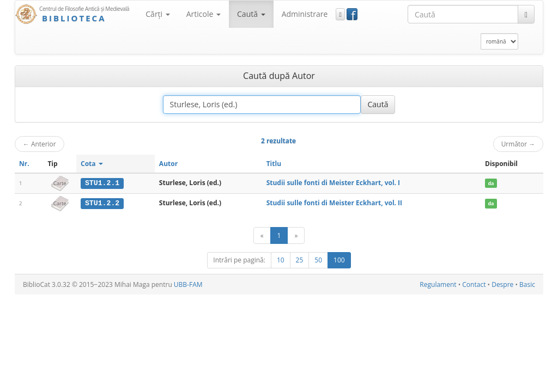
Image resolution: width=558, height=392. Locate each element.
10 (281, 259)
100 (339, 259)
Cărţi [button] (157, 14)
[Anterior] (262, 235)
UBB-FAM (188, 284)
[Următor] (296, 235)
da (491, 183)
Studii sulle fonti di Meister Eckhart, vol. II (334, 203)
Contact (474, 284)
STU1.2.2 (102, 203)
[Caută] (526, 14)
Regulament (438, 284)
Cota (92, 164)
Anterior (40, 144)
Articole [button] (204, 14)
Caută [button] (251, 14)
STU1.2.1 (102, 183)
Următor (518, 144)
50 (318, 259)
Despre (502, 284)
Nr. (24, 164)
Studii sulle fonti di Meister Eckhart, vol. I (333, 183)
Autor (168, 164)
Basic (527, 284)
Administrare (305, 14)
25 (300, 259)
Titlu (274, 164)
